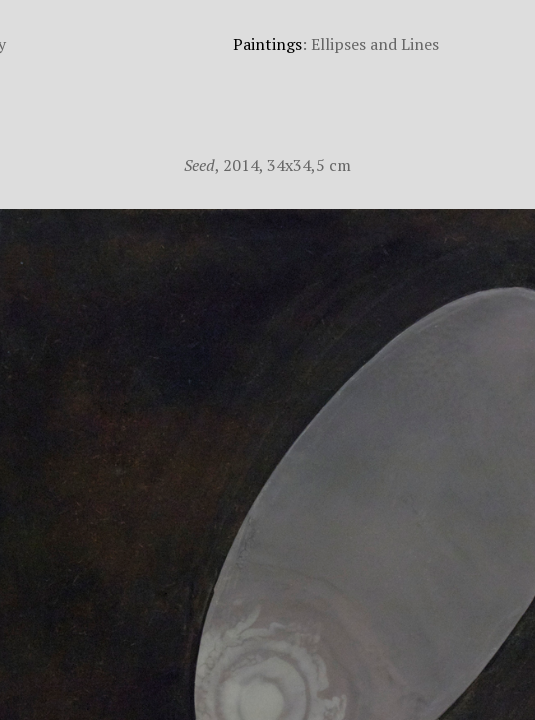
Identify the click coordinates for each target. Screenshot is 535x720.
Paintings (267, 44)
